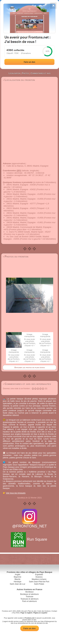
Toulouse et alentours (29, 599)
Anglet (17, 575)
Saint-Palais (39, 584)
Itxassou (39, 577)
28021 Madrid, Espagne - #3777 (21, 204)
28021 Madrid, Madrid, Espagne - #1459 (25, 199)
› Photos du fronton (16, 257)
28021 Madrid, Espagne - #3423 (21, 208)
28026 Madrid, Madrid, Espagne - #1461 (25, 222)
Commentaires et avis (40, 73)
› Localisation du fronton (19, 80)
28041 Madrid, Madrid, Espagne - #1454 (25, 213)
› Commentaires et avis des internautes (27, 384)
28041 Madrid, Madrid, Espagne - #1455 (25, 194)
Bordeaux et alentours (29, 594)
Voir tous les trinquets (16, 493)
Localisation (14, 73)
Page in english (26, 613)
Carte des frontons (44, 611)
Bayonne (18, 577)
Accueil (24, 611)
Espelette (39, 575)
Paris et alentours (29, 601)
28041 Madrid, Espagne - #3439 (21, 185)
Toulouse (29, 597)
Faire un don (30, 628)
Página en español (40, 613)
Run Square (29, 539)
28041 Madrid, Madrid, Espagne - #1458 (25, 218)
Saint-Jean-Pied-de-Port (39, 582)
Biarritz (18, 579)
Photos (25, 73)
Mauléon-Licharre (39, 579)
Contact (54, 611)
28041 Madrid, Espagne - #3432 (21, 189)
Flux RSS (16, 613)
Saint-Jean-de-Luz (17, 584)
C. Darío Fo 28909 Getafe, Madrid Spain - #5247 (29, 232)
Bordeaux (29, 592)
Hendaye (17, 582)
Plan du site (32, 611)
